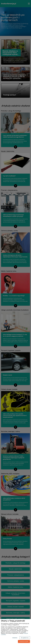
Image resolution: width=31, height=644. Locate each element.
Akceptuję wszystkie (24, 641)
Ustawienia (15, 638)
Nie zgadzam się (25, 638)
